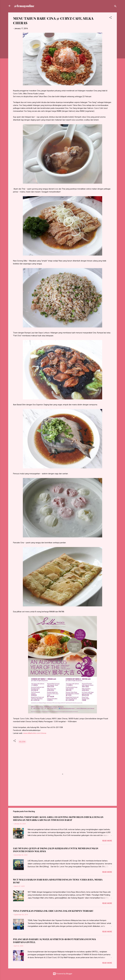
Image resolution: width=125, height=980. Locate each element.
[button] (110, 18)
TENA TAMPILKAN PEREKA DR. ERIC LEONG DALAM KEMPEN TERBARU (53, 911)
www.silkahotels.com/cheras (35, 733)
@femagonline (24, 6)
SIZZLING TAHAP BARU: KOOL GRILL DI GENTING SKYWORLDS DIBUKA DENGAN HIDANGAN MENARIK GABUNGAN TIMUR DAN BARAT (58, 819)
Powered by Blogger (63, 974)
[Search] (115, 7)
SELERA (22, 742)
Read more (107, 841)
